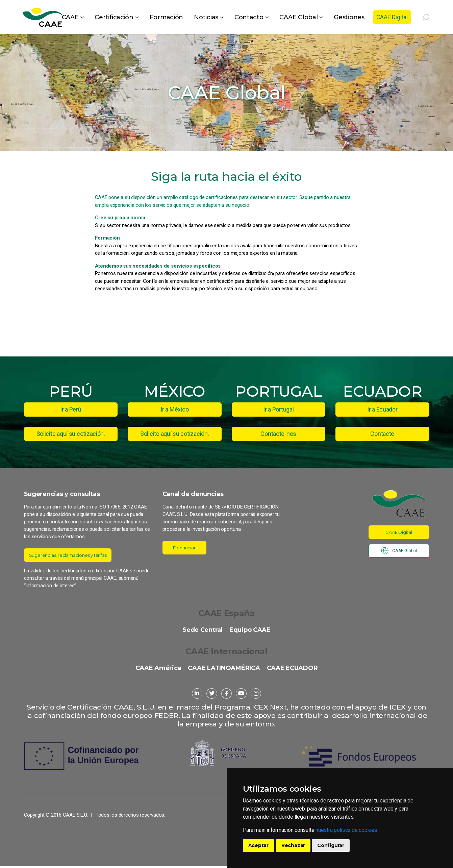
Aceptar (259, 845)
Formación (167, 17)
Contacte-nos (278, 434)
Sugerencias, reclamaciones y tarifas (74, 555)
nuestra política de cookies (346, 830)
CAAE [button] (70, 17)
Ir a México (174, 409)
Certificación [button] (114, 17)
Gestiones (349, 17)
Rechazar (293, 845)
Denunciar (184, 548)
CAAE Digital (392, 17)
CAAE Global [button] (298, 17)
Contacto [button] (249, 17)
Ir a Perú (71, 409)
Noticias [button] (206, 17)
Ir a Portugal (279, 409)
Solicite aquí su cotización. (71, 434)
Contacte (382, 434)
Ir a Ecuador (382, 409)
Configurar (331, 845)
